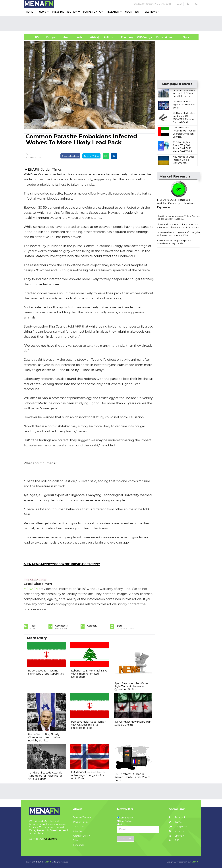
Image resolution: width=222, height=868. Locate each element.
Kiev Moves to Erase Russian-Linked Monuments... (183, 160)
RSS (174, 840)
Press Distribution (65, 12)
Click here (51, 839)
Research (113, 12)
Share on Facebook (70, 156)
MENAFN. (48, 862)
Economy (127, 37)
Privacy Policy (80, 822)
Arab (66, 37)
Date (29, 154)
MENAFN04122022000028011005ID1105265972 (62, 564)
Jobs (75, 840)
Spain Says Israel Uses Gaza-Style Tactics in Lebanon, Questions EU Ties (131, 686)
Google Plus (178, 827)
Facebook (177, 817)
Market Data (92, 12)
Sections (151, 12)
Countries (132, 12)
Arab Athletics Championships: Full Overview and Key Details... (174, 242)
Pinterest (177, 831)
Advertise (78, 831)
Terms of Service (82, 817)
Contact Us (79, 827)
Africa (94, 37)
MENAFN (32, 170)
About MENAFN (82, 836)
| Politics (108, 37)
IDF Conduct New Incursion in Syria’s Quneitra (133, 723)
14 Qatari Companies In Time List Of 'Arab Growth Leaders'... (184, 93)
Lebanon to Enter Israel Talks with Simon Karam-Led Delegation (89, 674)
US (33, 37)
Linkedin (176, 836)
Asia (80, 37)
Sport (185, 37)
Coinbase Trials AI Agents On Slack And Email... (184, 105)
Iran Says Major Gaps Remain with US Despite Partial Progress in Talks (89, 725)
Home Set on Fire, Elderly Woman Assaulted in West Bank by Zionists (44, 738)
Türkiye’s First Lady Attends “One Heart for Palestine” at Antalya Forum (45, 776)
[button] (188, 4)
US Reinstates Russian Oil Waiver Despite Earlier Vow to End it (132, 777)
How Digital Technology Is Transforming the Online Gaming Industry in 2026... (178, 234)
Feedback (78, 845)
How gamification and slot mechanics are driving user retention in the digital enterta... (179, 226)
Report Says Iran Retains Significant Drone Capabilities (46, 672)
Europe (51, 37)
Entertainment (161, 37)
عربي (179, 4)
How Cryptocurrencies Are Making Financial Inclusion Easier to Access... (179, 217)
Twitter (176, 822)
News (42, 12)
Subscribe (125, 839)
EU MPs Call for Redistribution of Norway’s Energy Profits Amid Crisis (90, 775)
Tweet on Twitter (91, 156)
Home (29, 12)
